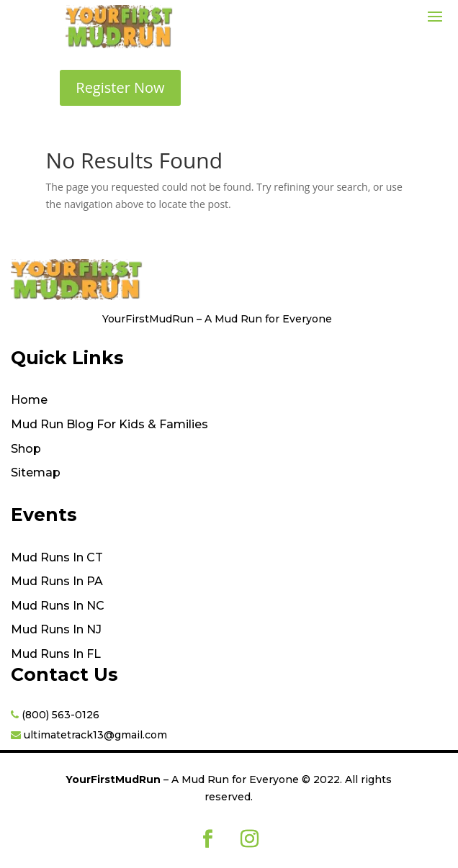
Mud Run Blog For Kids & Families (109, 425)
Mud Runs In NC (58, 606)
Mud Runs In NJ (56, 630)
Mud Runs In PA (57, 582)
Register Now (120, 87)
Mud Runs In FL (56, 654)
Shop (26, 449)
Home (29, 400)
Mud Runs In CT (57, 558)
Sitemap (36, 473)
